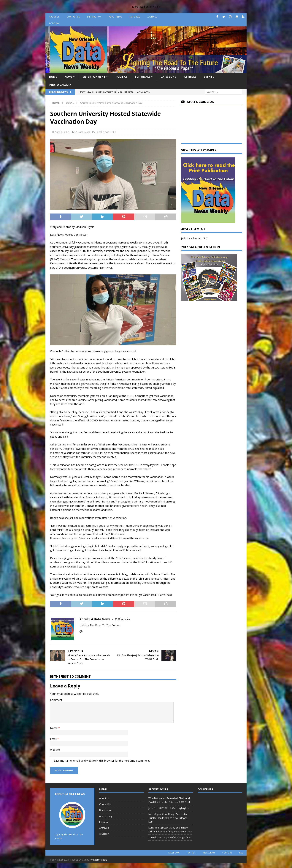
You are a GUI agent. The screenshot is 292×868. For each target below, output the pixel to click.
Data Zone (168, 77)
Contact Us (73, 17)
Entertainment (94, 77)
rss (241, 853)
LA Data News (82, 132)
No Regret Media (98, 860)
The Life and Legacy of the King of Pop (170, 837)
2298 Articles (122, 619)
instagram (209, 853)
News (68, 77)
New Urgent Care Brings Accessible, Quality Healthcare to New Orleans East (168, 818)
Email (54, 739)
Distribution (94, 17)
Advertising (115, 17)
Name (54, 728)
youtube (227, 853)
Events (209, 77)
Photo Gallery (60, 85)
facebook (174, 853)
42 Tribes (190, 77)
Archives (152, 17)
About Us (54, 17)
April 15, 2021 (62, 132)
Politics (122, 77)
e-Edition (54, 23)
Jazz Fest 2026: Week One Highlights (169, 808)
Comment (56, 700)
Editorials (143, 77)
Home (53, 77)
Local (99, 132)
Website (55, 750)
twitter (191, 853)
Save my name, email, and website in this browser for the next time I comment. (102, 761)
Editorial (135, 17)
